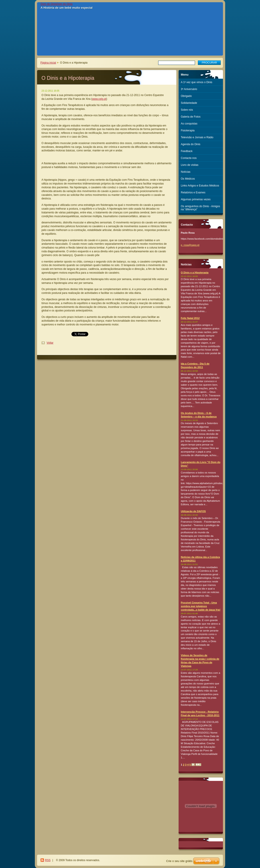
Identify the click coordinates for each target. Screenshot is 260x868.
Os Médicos (188, 179)
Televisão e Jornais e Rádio (197, 137)
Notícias (186, 172)
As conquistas (189, 124)
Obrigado (186, 96)
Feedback (187, 151)
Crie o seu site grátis (179, 861)
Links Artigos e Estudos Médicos (200, 186)
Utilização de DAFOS (193, 511)
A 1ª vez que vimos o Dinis (197, 82)
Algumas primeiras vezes (196, 199)
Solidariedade (189, 103)
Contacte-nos (189, 158)
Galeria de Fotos (191, 117)
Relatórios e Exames (193, 192)
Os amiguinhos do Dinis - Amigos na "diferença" (200, 208)
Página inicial (48, 63)
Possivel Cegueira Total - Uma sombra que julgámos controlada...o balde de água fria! (201, 606)
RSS (48, 860)
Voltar (50, 343)
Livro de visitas (190, 165)
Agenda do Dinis (191, 144)
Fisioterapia (188, 130)
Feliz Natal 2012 (190, 318)
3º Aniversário (189, 89)
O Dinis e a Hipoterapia (195, 273)
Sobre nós (187, 110)
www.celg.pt (99, 99)
